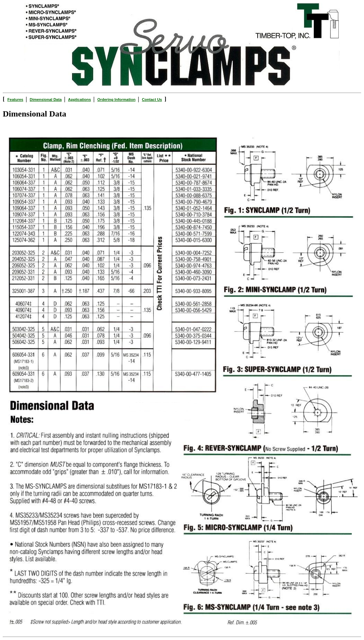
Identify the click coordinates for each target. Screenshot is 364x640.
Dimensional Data (46, 100)
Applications (80, 100)
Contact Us (152, 100)
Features (15, 100)
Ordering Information (116, 100)
